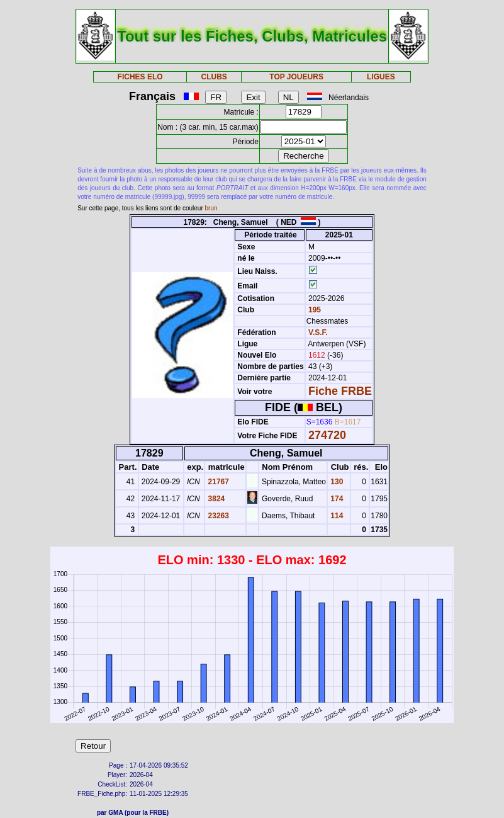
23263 (217, 516)
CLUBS (214, 77)
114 (336, 516)
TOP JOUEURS (296, 77)
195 (314, 310)
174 (336, 499)
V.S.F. (318, 332)
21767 (217, 482)
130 (336, 482)
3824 (215, 499)
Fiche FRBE (340, 391)
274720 (327, 435)
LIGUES (381, 77)
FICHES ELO (140, 77)
